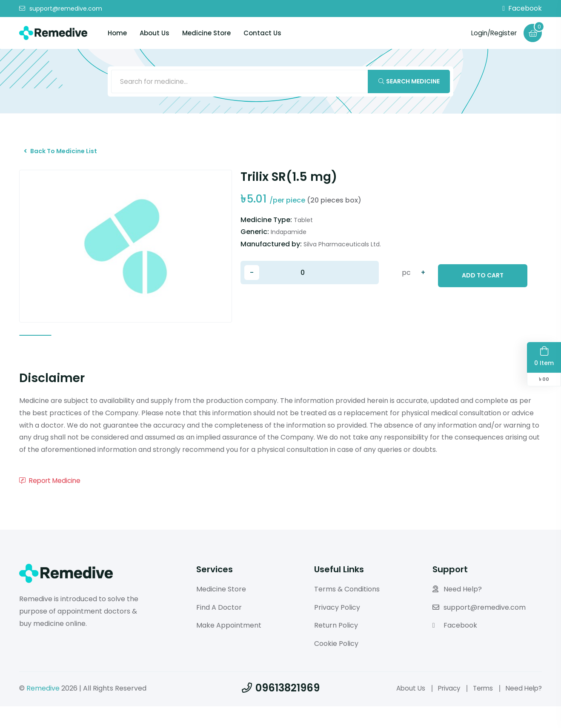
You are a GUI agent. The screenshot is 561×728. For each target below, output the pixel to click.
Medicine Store (206, 33)
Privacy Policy (337, 629)
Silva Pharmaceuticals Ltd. (342, 252)
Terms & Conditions (347, 611)
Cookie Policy (336, 665)
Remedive (43, 710)
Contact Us (262, 33)
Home (117, 33)
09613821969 (281, 709)
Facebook (522, 9)
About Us (155, 33)
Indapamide (289, 240)
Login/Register (492, 33)
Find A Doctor (219, 629)
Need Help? (457, 611)
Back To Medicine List (65, 156)
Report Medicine (52, 502)
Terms (480, 710)
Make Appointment (229, 647)
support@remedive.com (61, 9)
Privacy (444, 710)
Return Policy (336, 647)
